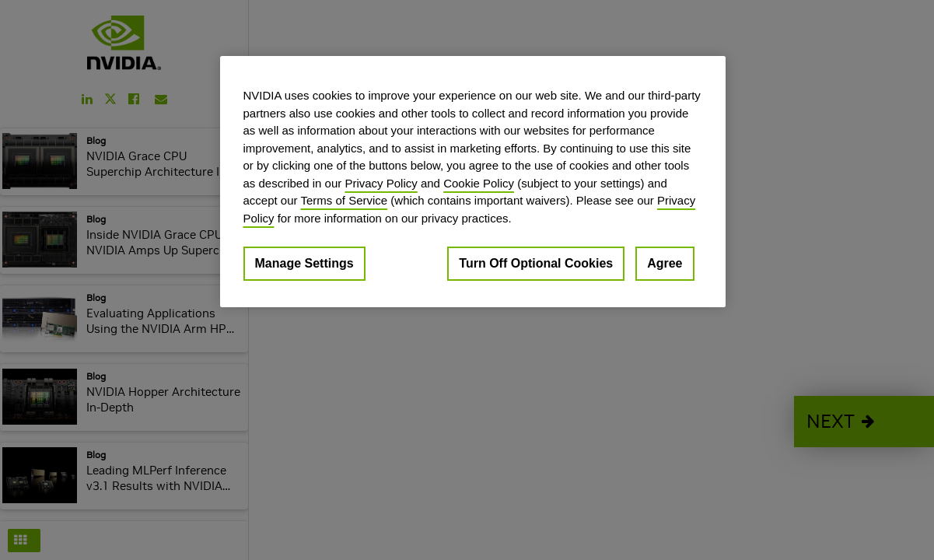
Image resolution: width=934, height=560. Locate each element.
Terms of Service (344, 200)
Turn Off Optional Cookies (536, 263)
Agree (665, 263)
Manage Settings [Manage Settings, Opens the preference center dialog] (304, 263)
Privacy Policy (381, 183)
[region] (473, 182)
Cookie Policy (479, 183)
